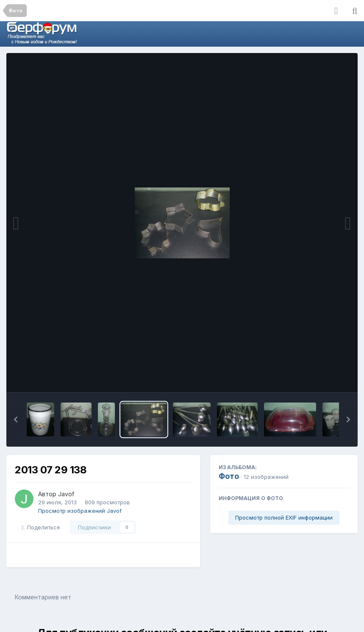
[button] (16, 419)
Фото (229, 476)
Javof (66, 494)
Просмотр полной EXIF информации (284, 517)
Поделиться (41, 527)
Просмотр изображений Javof (80, 511)
